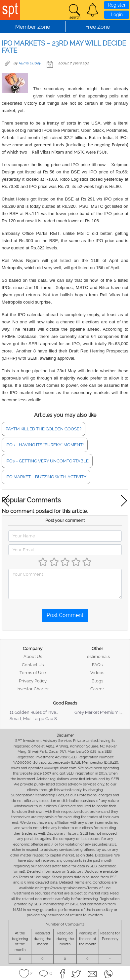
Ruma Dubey (30, 63)
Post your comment (65, 520)
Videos (97, 673)
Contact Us (33, 665)
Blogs (97, 681)
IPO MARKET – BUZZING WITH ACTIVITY (46, 477)
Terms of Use (33, 673)
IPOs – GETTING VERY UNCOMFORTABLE (47, 461)
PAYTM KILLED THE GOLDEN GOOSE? (43, 429)
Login (117, 15)
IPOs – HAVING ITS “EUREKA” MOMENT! (45, 445)
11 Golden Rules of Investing (38, 712)
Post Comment (65, 615)
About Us (33, 656)
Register (117, 5)
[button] (93, 10)
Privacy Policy (33, 681)
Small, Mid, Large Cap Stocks (39, 719)
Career (97, 689)
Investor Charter (33, 689)
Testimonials (97, 656)
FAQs (97, 665)
